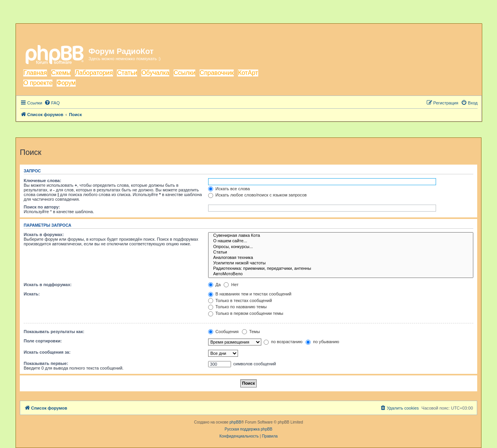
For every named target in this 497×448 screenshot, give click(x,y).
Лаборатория (94, 73)
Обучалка (155, 73)
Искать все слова (229, 189)
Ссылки (184, 73)
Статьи (127, 73)
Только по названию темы (237, 307)
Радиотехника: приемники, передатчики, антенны (341, 269)
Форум (66, 83)
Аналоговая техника (341, 258)
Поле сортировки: (43, 341)
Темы (251, 332)
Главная (35, 73)
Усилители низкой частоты (341, 263)
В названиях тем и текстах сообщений (250, 294)
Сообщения (223, 332)
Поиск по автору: (42, 207)
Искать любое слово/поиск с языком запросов (257, 195)
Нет (231, 285)
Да (215, 285)
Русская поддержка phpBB (248, 429)
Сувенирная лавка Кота (341, 236)
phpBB (235, 422)
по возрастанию (283, 342)
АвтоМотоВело (341, 274)
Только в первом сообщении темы (246, 313)
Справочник (217, 73)
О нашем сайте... (341, 241)
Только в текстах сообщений (240, 300)
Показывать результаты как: (54, 332)
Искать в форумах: (44, 234)
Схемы (61, 73)
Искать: (32, 294)
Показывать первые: (46, 363)
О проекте (38, 83)
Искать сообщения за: (47, 352)
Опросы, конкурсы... (341, 247)
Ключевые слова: (43, 181)
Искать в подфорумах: (48, 285)
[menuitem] (52, 103)
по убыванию (322, 342)
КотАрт (248, 73)
